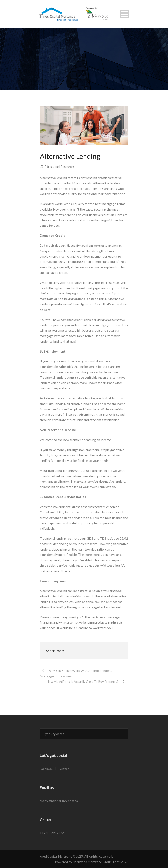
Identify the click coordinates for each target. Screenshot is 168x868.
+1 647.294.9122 (52, 833)
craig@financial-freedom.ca (59, 801)
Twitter (63, 769)
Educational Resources (60, 167)
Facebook (47, 769)
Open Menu (125, 14)
